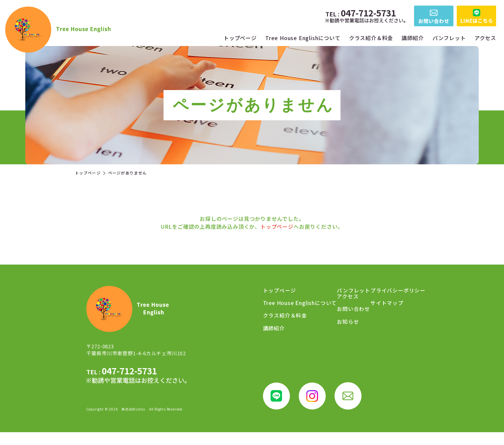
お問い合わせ (376, 308)
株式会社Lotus (133, 422)
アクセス (485, 38)
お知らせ (371, 320)
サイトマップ (376, 343)
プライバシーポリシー (387, 332)
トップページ (240, 38)
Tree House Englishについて (303, 38)
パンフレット (449, 38)
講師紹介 (413, 38)
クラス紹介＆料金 (371, 38)
